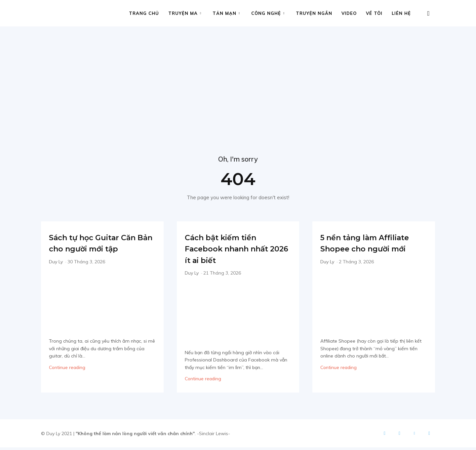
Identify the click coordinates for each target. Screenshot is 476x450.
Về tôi (374, 13)
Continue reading (67, 381)
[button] (428, 14)
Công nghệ (268, 13)
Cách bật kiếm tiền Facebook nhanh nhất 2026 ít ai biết (233, 251)
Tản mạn (226, 13)
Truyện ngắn (314, 13)
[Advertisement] (238, 76)
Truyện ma (185, 13)
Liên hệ (401, 13)
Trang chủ (144, 13)
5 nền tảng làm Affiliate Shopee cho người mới (371, 251)
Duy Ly (56, 276)
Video (349, 13)
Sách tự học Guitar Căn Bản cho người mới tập (97, 251)
